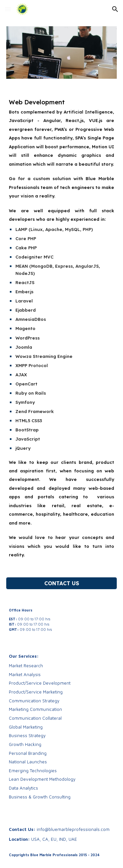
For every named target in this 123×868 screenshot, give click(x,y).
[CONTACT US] (62, 583)
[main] (62, 328)
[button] (8, 9)
